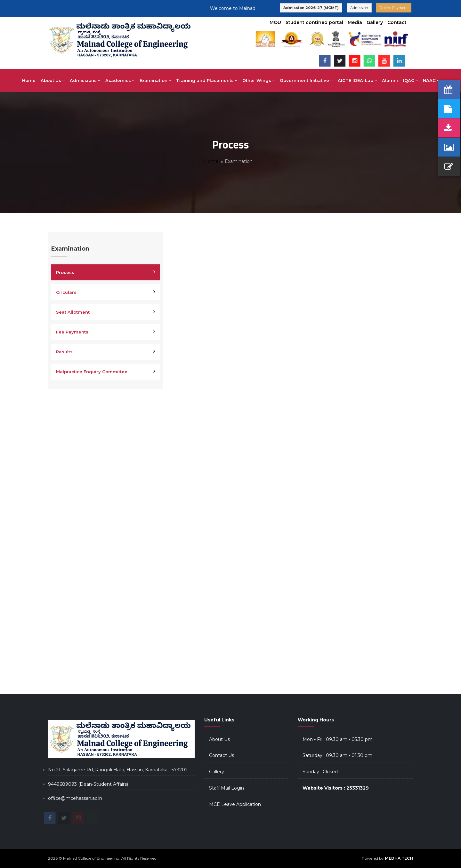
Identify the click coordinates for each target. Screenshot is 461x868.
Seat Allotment (73, 312)
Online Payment (394, 8)
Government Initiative (306, 80)
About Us (53, 80)
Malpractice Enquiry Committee (92, 372)
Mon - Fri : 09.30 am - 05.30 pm (338, 739)
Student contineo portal (314, 22)
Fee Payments (72, 332)
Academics (120, 80)
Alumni (390, 80)
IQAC (410, 80)
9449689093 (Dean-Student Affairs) (88, 784)
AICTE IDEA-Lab (357, 80)
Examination (155, 80)
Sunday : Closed (320, 772)
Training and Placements (207, 80)
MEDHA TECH (399, 858)
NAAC (431, 80)
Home (29, 80)
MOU (275, 22)
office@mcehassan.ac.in (75, 798)
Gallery (375, 22)
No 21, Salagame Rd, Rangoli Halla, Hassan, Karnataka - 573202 (118, 770)
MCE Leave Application (235, 804)
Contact (397, 22)
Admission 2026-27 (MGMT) (311, 8)
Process (65, 272)
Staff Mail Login (226, 788)
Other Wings (259, 80)
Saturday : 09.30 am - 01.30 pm (337, 755)
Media (355, 22)
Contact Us (222, 755)
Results (64, 352)
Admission (359, 8)
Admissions (85, 80)
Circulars (66, 292)
